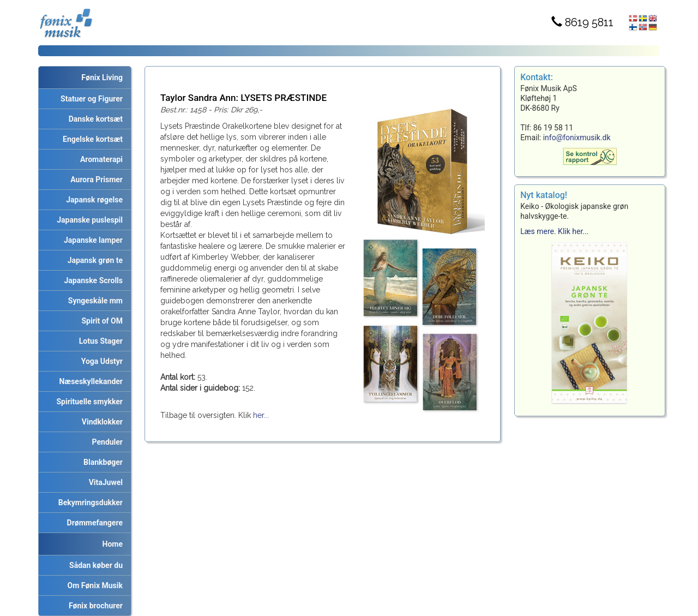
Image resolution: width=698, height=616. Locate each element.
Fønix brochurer (94, 606)
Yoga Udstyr (100, 361)
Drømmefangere (93, 523)
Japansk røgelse (92, 200)
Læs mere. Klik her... (554, 231)
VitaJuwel (104, 482)
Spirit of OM (100, 321)
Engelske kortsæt (91, 139)
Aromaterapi (100, 159)
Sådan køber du (94, 565)
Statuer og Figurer (90, 99)
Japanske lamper (91, 240)
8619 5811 (582, 22)
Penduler (106, 442)
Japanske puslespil (88, 220)
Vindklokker (100, 422)
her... (261, 415)
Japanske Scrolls (92, 280)
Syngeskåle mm (94, 301)
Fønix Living (102, 77)
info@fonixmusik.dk (577, 137)
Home (113, 544)
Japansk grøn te (93, 260)
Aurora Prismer (95, 180)
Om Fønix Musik (93, 585)
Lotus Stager (99, 341)
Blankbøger (101, 462)
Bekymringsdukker (89, 503)
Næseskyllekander (89, 381)
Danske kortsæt (94, 119)
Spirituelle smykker (88, 402)
